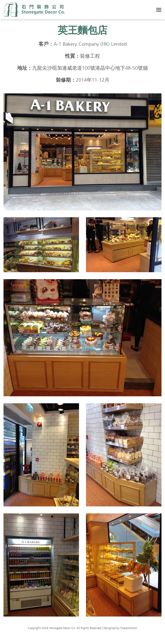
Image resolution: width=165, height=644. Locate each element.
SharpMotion (129, 628)
